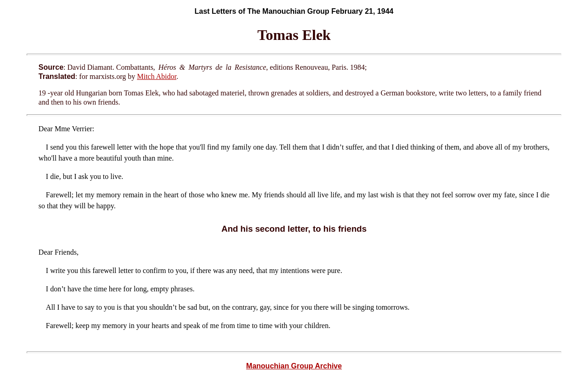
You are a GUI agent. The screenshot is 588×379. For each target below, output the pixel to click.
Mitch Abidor (157, 76)
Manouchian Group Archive (294, 366)
